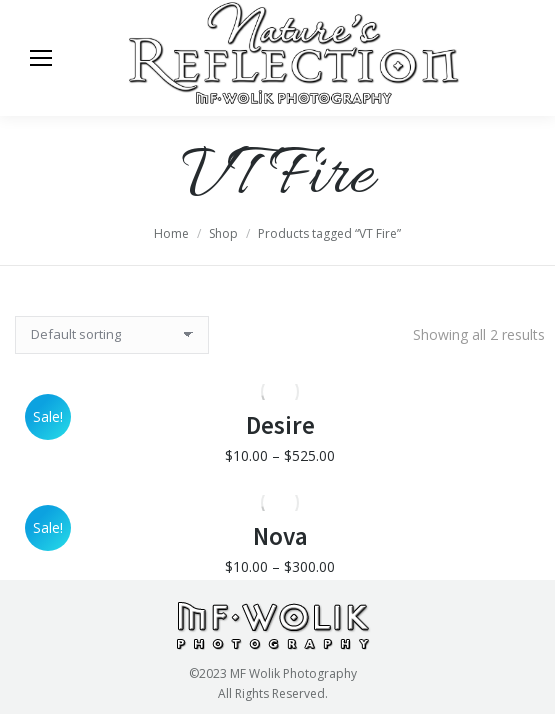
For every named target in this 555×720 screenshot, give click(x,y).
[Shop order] (112, 335)
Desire (280, 434)
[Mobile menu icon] (41, 58)
